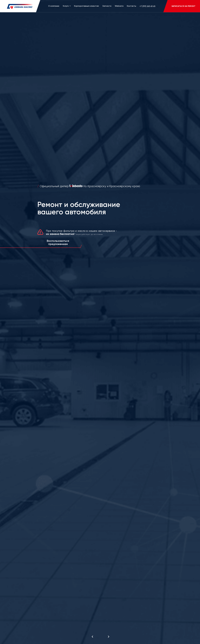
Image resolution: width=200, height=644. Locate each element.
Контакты (132, 6)
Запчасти (107, 6)
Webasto (119, 6)
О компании (54, 6)
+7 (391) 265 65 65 (147, 6)
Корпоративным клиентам (86, 6)
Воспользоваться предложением (58, 242)
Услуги (67, 6)
